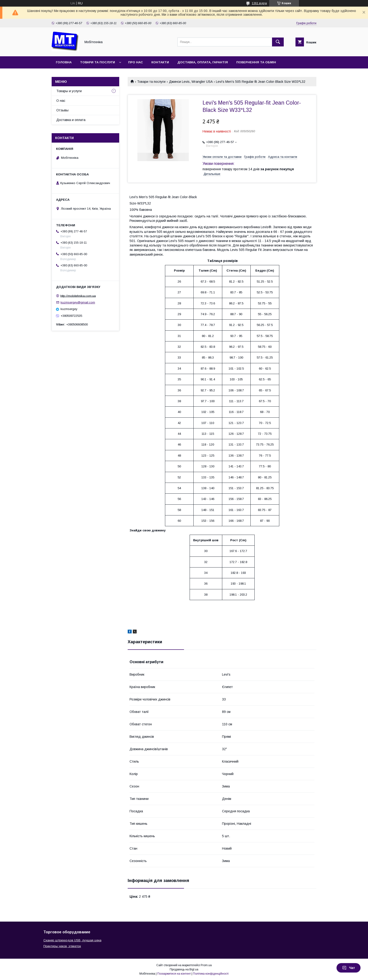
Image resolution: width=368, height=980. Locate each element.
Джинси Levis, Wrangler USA (191, 82)
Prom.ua (206, 965)
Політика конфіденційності (211, 974)
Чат (349, 968)
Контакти (160, 62)
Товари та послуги (98, 62)
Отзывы (62, 110)
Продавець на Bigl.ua (184, 969)
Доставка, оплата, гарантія (203, 62)
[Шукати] (278, 42)
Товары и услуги (69, 91)
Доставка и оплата (71, 120)
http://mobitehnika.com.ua (78, 296)
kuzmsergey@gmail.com (78, 302)
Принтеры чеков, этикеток (62, 946)
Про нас (136, 62)
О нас (61, 101)
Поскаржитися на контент (174, 974)
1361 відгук (259, 3)
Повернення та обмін (256, 62)
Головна (64, 62)
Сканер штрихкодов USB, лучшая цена (72, 940)
